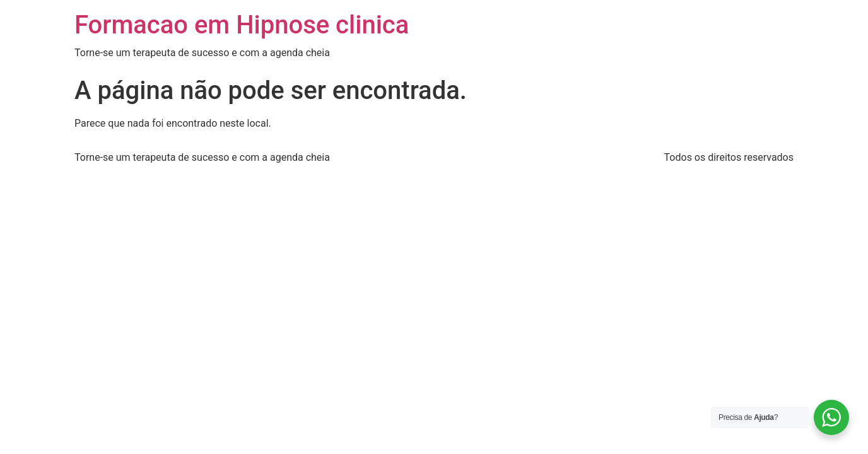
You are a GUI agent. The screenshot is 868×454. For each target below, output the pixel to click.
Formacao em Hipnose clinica (242, 25)
